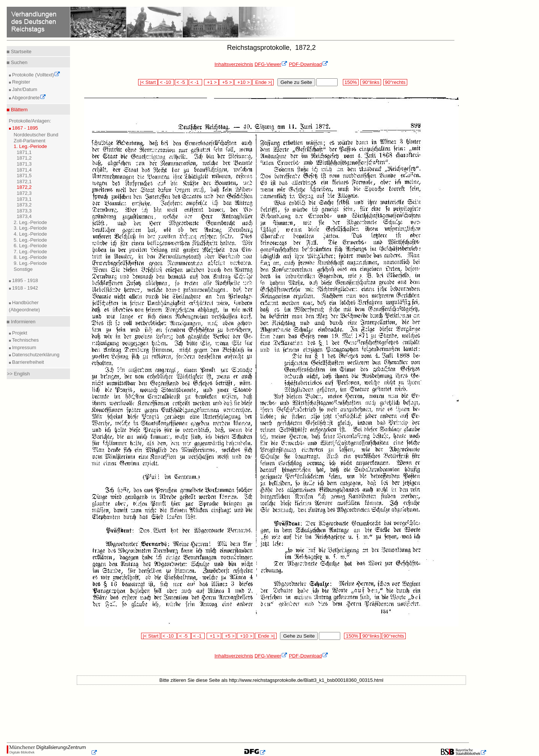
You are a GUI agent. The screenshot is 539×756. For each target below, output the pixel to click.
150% (351, 82)
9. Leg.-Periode (31, 263)
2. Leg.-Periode (31, 222)
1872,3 (24, 193)
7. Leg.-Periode (31, 252)
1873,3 (24, 211)
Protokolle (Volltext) (36, 75)
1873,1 (24, 199)
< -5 (182, 82)
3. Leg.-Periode (31, 228)
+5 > (226, 82)
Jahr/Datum (24, 89)
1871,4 (24, 170)
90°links (371, 82)
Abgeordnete (28, 98)
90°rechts (395, 82)
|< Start (148, 82)
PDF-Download (309, 64)
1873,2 (24, 205)
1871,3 (24, 164)
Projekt (19, 333)
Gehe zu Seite (296, 82)
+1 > (211, 82)
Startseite (20, 52)
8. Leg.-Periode (31, 257)
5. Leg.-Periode (31, 240)
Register (21, 82)
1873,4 (24, 216)
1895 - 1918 (25, 280)
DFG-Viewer (271, 64)
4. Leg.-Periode (31, 234)
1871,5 (24, 176)
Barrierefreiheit (28, 362)
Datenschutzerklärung (35, 355)
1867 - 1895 (25, 128)
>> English (18, 374)
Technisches (25, 340)
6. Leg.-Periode (31, 246)
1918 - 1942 (25, 288)
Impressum (24, 347)
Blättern (18, 110)
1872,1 (24, 182)
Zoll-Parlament (30, 141)
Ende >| (263, 82)
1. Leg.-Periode (31, 146)
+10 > (243, 82)
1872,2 (24, 187)
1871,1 (24, 152)
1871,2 (24, 158)
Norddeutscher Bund (36, 135)
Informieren (22, 322)
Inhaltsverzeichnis (234, 64)
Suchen (18, 62)
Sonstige (23, 269)
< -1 (195, 82)
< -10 (166, 82)
